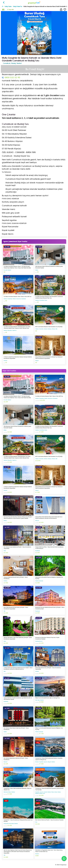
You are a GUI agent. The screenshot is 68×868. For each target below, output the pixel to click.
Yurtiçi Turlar (8, 6)
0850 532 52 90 (12, 77)
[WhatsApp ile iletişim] (64, 859)
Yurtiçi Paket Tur (18, 6)
